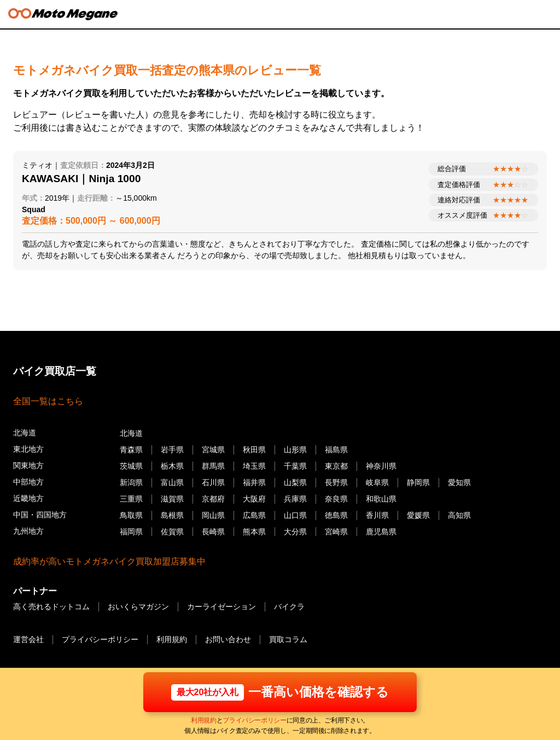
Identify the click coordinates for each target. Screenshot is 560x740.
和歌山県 (381, 499)
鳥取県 (131, 515)
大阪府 (254, 499)
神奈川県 (381, 466)
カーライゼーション (221, 607)
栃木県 (172, 466)
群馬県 (213, 466)
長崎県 (213, 531)
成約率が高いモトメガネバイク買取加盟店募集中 (109, 561)
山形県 (295, 450)
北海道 (131, 433)
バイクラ (289, 607)
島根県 (172, 515)
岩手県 (172, 450)
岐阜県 (377, 482)
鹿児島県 (381, 531)
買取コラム (288, 639)
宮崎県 (336, 531)
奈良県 (336, 499)
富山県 (172, 482)
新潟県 (131, 482)
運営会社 (28, 639)
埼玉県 (254, 466)
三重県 (131, 499)
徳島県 (336, 515)
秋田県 (254, 450)
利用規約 (204, 721)
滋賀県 (172, 499)
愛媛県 (418, 515)
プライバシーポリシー (254, 721)
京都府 (213, 499)
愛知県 (459, 482)
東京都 (336, 466)
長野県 (336, 482)
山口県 (295, 515)
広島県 (254, 515)
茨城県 (131, 466)
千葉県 (295, 466)
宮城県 (213, 450)
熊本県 (254, 531)
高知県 (459, 515)
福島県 (336, 450)
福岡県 (131, 531)
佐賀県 (172, 531)
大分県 (295, 531)
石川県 (213, 482)
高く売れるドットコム (51, 607)
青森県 (131, 450)
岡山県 (213, 515)
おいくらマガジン (138, 607)
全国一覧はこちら (48, 401)
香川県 (377, 515)
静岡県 (418, 482)
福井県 (254, 482)
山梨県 (295, 482)
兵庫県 (295, 499)
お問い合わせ (228, 639)
